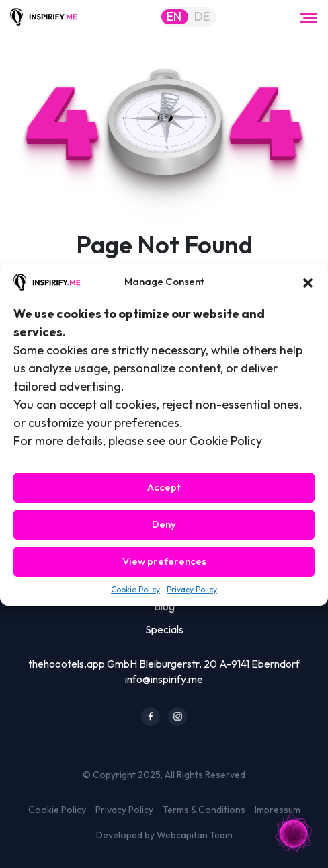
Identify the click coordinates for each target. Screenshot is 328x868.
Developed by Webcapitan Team (164, 835)
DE (202, 16)
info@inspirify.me (164, 679)
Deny (164, 524)
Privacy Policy (192, 589)
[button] (308, 282)
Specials (164, 629)
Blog (164, 606)
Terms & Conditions (204, 810)
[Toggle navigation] (309, 17)
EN (174, 16)
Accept (164, 487)
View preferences (164, 561)
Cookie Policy (135, 589)
